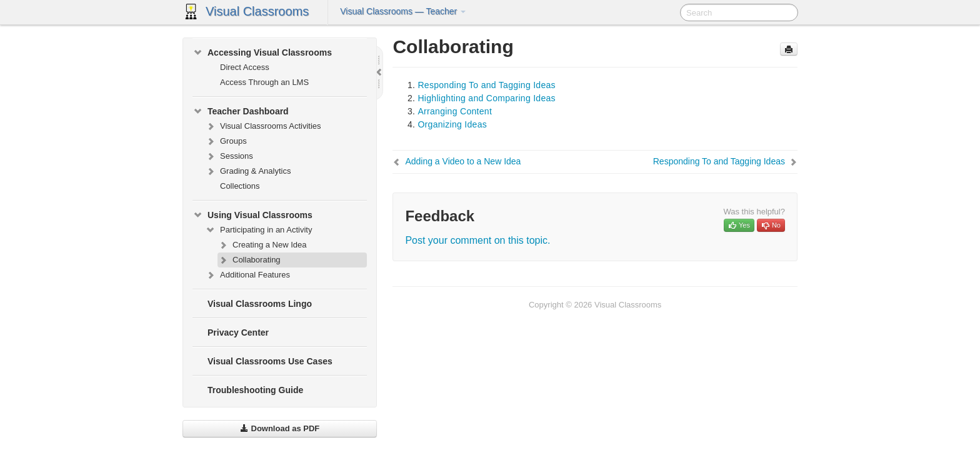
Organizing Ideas (452, 124)
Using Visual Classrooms (252, 215)
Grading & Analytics (248, 171)
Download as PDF (280, 428)
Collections (240, 186)
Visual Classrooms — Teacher (403, 11)
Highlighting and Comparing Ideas (487, 98)
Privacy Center (238, 332)
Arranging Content (455, 111)
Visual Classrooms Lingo (260, 304)
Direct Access (245, 67)
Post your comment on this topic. (477, 240)
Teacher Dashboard (241, 111)
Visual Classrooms (257, 11)
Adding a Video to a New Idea (463, 161)
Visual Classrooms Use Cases (270, 361)
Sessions (229, 156)
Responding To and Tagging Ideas (487, 85)
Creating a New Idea (262, 245)
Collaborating (249, 260)
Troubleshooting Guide (255, 390)
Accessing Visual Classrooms (262, 52)
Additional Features (247, 275)
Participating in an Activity (258, 230)
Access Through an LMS (264, 82)
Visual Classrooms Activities (263, 126)
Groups (226, 141)
